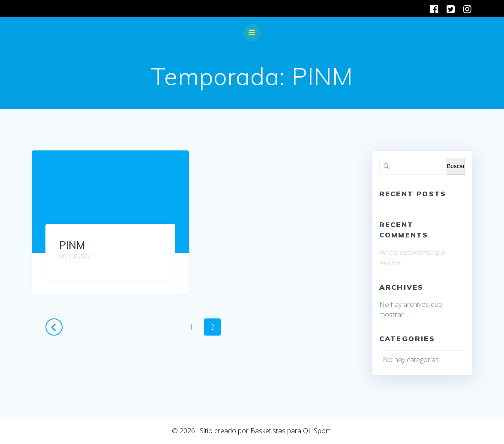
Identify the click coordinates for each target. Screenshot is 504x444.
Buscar (456, 166)
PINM (72, 245)
